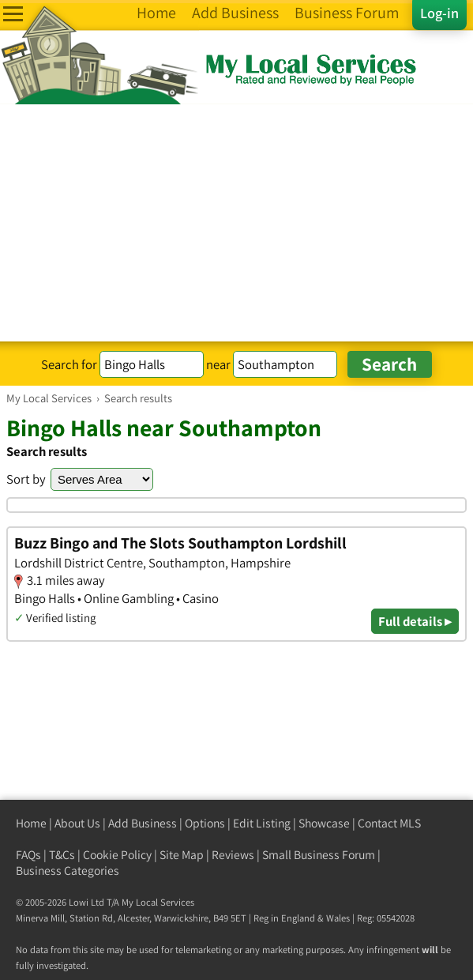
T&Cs (62, 855)
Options (205, 823)
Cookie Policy (117, 855)
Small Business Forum (319, 855)
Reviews (233, 855)
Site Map (182, 855)
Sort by (26, 479)
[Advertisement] (236, 223)
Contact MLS (389, 823)
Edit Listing (262, 823)
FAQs (28, 855)
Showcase (324, 823)
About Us (77, 823)
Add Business (143, 823)
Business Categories (68, 871)
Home (31, 823)
